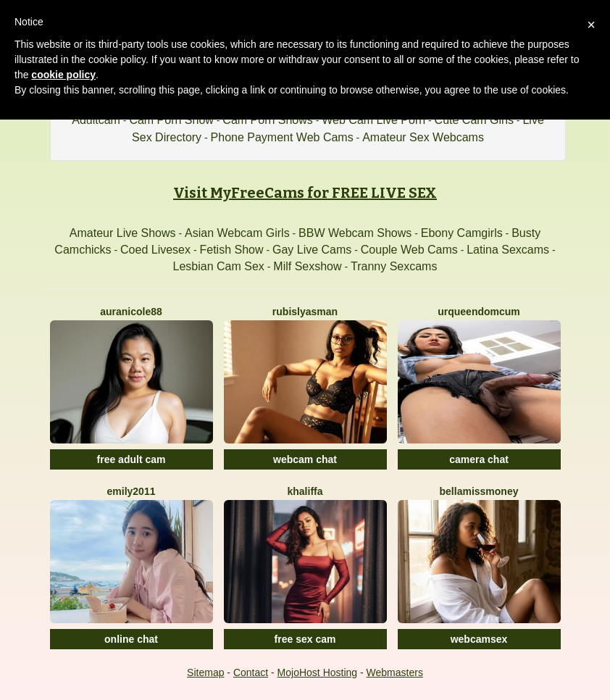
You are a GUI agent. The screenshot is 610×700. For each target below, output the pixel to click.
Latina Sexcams (508, 250)
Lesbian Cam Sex (219, 266)
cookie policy (63, 75)
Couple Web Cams (409, 250)
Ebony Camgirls (462, 233)
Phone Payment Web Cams (282, 137)
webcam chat (305, 459)
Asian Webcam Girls (237, 233)
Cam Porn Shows (268, 120)
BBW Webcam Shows (355, 233)
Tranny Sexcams (394, 266)
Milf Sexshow (307, 266)
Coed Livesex (155, 250)
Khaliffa (305, 491)
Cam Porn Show (171, 120)
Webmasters (395, 672)
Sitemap (205, 672)
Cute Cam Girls (474, 120)
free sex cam (305, 639)
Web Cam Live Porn (373, 120)
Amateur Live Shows (123, 233)
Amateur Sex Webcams (423, 137)
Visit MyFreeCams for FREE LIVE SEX (305, 193)
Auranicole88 (131, 312)
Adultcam (96, 120)
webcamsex (479, 639)
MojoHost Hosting (318, 672)
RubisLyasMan (305, 312)
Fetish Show (231, 250)
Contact (251, 672)
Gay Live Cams (312, 250)
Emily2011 (131, 491)
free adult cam (131, 459)
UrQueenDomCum (479, 312)
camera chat (479, 459)
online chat (131, 639)
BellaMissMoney (479, 491)
